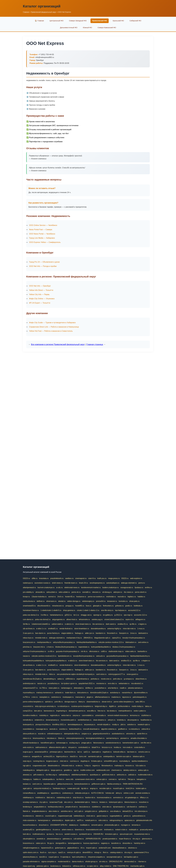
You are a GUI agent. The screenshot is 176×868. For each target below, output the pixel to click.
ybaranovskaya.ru (54, 839)
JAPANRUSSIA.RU (93, 839)
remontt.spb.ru (97, 825)
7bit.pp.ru (131, 779)
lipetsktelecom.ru (65, 656)
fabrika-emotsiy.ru (114, 784)
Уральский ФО (118, 21)
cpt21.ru (87, 752)
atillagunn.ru (140, 619)
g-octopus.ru (129, 679)
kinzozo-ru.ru (107, 747)
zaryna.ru (76, 715)
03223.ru (26, 578)
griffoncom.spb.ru (98, 784)
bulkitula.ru (138, 606)
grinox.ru (127, 816)
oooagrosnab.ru (127, 587)
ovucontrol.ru (28, 706)
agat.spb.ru (27, 788)
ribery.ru (82, 702)
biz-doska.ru (112, 711)
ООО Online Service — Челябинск (43, 225)
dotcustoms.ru (83, 693)
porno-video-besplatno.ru (124, 702)
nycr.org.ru (52, 852)
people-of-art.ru (72, 807)
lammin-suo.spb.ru (124, 756)
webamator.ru (124, 683)
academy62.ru (29, 830)
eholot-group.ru (91, 862)
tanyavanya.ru (90, 725)
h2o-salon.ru (141, 766)
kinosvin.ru (130, 766)
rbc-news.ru (129, 592)
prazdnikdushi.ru (57, 578)
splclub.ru (49, 702)
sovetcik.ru (41, 839)
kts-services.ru (98, 624)
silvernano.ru (51, 601)
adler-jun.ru (90, 633)
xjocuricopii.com (126, 834)
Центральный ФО (56, 21)
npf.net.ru (122, 779)
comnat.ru (113, 779)
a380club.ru (70, 679)
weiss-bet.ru (66, 715)
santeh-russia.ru (71, 834)
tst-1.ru (76, 615)
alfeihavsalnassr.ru (102, 697)
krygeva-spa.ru (52, 761)
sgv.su (76, 770)
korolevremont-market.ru (91, 587)
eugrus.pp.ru (28, 752)
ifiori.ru (106, 852)
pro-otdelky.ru (28, 592)
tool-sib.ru (27, 834)
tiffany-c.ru (144, 798)
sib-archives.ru (29, 629)
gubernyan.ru (60, 848)
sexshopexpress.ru (97, 583)
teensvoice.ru (49, 711)
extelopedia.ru (109, 756)
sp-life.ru (133, 624)
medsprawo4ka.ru (44, 642)
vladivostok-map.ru (116, 651)
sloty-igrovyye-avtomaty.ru (45, 706)
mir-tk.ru (84, 651)
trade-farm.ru (70, 693)
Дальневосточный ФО (69, 28)
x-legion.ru (142, 624)
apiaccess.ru (130, 820)
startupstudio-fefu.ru (72, 734)
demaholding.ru (49, 679)
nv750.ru (26, 697)
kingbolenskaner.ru (39, 811)
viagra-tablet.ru (67, 633)
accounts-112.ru (140, 615)
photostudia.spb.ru (112, 825)
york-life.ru (59, 702)
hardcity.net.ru (140, 843)
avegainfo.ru (37, 756)
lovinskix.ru (123, 601)
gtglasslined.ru (73, 848)
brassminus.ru (29, 843)
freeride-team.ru (71, 583)
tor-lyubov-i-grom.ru (69, 683)
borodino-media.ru (30, 715)
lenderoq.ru (27, 807)
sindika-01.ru (123, 624)
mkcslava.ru (51, 738)
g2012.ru (68, 615)
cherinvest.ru (117, 770)
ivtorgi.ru (98, 852)
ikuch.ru (43, 852)
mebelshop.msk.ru (64, 798)
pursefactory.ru (54, 683)
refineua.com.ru (79, 866)
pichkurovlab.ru (124, 706)
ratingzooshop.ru (116, 820)
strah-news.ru (57, 583)
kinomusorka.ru (39, 738)
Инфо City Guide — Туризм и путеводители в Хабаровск (52, 323)
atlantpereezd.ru (29, 587)
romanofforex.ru (29, 793)
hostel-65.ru (70, 597)
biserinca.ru (80, 830)
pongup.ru (69, 606)
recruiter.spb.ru (105, 788)
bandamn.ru (101, 633)
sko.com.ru (68, 802)
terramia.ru (136, 825)
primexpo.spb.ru (56, 752)
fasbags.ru (79, 633)
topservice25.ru (47, 848)
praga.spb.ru (87, 743)
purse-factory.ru (53, 633)
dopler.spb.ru (70, 820)
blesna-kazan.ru (131, 802)
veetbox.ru (69, 578)
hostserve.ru (81, 597)
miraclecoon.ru (58, 606)
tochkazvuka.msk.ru (56, 807)
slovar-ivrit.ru (107, 702)
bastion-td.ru (90, 798)
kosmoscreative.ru (104, 798)
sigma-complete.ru (49, 862)
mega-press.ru (114, 578)
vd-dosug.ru (107, 592)
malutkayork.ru (29, 770)
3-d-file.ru (44, 615)
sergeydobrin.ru (40, 807)
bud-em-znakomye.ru (46, 587)
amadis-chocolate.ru (139, 738)
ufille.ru (35, 578)
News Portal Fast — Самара (41, 230)
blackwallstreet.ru (119, 848)
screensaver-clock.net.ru (85, 779)
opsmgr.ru (97, 615)
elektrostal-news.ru (72, 587)
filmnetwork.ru (107, 766)
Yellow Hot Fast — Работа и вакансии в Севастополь (51, 331)
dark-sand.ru (111, 624)
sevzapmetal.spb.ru (114, 857)
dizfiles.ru (89, 688)
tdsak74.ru (96, 747)
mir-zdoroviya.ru (141, 811)
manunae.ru (80, 697)
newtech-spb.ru (144, 725)
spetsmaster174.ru (141, 852)
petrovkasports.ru (140, 697)
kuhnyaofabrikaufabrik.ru (101, 647)
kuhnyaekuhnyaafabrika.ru (33, 661)
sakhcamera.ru (41, 747)
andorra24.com (105, 848)
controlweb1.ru (84, 747)
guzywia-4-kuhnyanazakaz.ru (68, 651)
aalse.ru (61, 679)
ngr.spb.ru (27, 766)
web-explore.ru (136, 578)
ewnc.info (70, 779)
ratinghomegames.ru (31, 848)
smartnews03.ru (29, 606)
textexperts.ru (28, 725)
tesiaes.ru (27, 784)
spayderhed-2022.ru (86, 683)
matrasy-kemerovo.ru (45, 693)
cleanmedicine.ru (93, 702)
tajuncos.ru (127, 697)
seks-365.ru (140, 702)
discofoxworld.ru (44, 606)
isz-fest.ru (60, 779)
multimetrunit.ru (39, 834)
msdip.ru (115, 725)
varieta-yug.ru (97, 619)
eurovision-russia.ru (42, 583)
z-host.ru (50, 647)
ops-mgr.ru (128, 615)
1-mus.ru (141, 629)
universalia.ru (101, 715)
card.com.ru (37, 784)
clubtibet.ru (96, 807)
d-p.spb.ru (44, 802)
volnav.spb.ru (102, 779)
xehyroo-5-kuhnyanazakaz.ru (34, 651)
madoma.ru (116, 697)
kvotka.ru (117, 747)
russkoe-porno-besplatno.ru (82, 706)
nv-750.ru (43, 688)
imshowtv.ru (109, 830)
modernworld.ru (64, 862)
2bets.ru (61, 738)
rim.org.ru (136, 839)
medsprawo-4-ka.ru (74, 638)
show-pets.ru (134, 601)
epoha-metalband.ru (140, 761)
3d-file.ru (26, 624)
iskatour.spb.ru (139, 756)
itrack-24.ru (83, 583)
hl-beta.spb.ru (97, 761)
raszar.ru (26, 656)
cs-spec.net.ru (92, 866)
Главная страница (95, 344)
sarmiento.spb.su (95, 756)
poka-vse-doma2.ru (43, 619)
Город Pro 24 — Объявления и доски (44, 262)
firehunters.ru (108, 606)
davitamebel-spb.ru (82, 802)
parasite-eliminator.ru (31, 862)
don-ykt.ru (38, 711)
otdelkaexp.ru (28, 798)
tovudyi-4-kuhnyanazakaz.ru (134, 638)
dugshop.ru (85, 761)
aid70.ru (80, 820)
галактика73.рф (56, 802)
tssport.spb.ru (92, 848)
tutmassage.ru (62, 743)
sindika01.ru (53, 629)
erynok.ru (42, 734)
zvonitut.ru (63, 729)
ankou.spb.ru (143, 770)
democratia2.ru (130, 862)
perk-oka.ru (118, 679)
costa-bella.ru (140, 747)
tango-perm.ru (57, 770)
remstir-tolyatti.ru (104, 725)
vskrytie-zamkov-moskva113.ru (44, 656)
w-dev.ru (79, 766)
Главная (26, 12)
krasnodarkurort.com (94, 830)
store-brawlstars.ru (82, 629)
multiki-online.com (87, 770)
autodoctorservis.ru (113, 743)
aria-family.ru (113, 688)
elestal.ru (62, 601)
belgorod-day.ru (101, 706)
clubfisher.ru (146, 715)
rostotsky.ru (44, 715)
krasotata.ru (44, 578)
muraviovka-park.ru (68, 720)
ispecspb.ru (96, 752)
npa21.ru (62, 852)
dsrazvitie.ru (127, 843)
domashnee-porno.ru (77, 711)
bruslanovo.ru (28, 816)
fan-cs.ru (59, 834)
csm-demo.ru (28, 619)
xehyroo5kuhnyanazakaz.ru (64, 642)
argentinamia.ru (83, 679)
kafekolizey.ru (79, 816)
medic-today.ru (138, 706)
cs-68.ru (51, 651)
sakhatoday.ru (64, 775)
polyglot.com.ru (91, 811)
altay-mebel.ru (106, 866)
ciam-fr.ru (92, 578)
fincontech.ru (112, 633)
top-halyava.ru (121, 610)
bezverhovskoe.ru (30, 825)
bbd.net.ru (51, 798)
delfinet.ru (41, 601)
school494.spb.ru (111, 761)
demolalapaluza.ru (75, 725)
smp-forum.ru (78, 798)
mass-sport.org (29, 866)
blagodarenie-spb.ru (102, 638)
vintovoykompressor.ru (75, 738)
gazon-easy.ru (102, 816)
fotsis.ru (95, 802)
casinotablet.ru (88, 715)
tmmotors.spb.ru (112, 834)
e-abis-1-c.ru (41, 629)
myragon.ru (126, 825)
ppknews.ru (67, 839)
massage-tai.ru (42, 729)
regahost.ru (107, 752)
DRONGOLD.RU (116, 862)
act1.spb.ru (79, 811)
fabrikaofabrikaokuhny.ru (140, 656)
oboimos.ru (132, 848)
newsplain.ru (44, 697)
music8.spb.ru (119, 788)
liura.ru (89, 606)
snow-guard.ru (132, 674)
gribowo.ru (119, 606)
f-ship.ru (87, 766)
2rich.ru (60, 597)
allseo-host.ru (72, 619)
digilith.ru (112, 706)
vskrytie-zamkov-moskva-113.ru (111, 642)
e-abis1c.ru (69, 624)
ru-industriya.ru (63, 706)
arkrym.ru (112, 720)
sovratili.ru (86, 592)
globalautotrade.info (144, 820)
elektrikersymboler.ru (80, 775)
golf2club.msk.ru (109, 775)
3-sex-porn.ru (28, 633)
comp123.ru (28, 711)
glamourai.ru (147, 839)
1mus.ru (133, 633)
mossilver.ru (144, 802)
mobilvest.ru (40, 798)
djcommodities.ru (141, 693)
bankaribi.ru (142, 651)
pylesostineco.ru (139, 816)
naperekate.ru (84, 647)
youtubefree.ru (100, 688)
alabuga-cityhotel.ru (129, 583)
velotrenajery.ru (88, 601)
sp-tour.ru (50, 834)
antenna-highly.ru (114, 629)
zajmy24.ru (116, 638)
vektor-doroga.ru (74, 601)
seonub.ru (53, 729)
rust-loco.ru (74, 761)
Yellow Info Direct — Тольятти (41, 290)
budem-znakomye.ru (111, 587)
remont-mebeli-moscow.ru (118, 715)
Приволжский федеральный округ (44, 12)
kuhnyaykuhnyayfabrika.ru (56, 661)
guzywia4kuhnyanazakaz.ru (118, 656)
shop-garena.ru (69, 610)
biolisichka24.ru (75, 729)
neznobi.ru (122, 597)
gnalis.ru (129, 606)
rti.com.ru (56, 830)
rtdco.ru (52, 674)
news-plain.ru (54, 688)
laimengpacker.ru (75, 843)
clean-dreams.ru (100, 720)
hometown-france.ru (31, 610)
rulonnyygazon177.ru (117, 674)
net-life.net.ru (146, 743)
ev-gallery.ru (108, 615)
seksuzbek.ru (52, 592)
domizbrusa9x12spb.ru (99, 693)
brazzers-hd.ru (39, 647)
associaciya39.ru (41, 752)
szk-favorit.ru (132, 807)
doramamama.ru (52, 720)
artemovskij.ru (58, 820)
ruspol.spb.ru (54, 857)
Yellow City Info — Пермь (39, 294)
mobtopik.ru (134, 830)
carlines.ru (143, 807)
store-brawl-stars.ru (83, 624)
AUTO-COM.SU (97, 793)
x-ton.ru (35, 697)
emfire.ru (148, 587)
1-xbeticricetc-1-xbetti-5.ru (51, 610)
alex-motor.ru (54, 811)
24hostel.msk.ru (68, 766)
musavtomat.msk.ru (142, 834)
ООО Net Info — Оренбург (40, 286)
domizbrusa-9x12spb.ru (32, 679)
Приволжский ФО (100, 21)
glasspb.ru (97, 606)
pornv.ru (142, 583)
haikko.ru (37, 779)
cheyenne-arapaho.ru (96, 857)
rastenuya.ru (28, 583)
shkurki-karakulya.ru (31, 743)
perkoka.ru (95, 679)
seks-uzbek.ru (64, 592)
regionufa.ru (55, 715)
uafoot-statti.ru (57, 624)
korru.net (83, 756)
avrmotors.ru (118, 798)
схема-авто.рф (73, 788)
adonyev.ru (118, 592)
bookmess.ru (56, 866)
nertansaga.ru (67, 688)
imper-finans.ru (125, 839)
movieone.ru (101, 683)
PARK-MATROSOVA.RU (133, 784)
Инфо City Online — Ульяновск (42, 299)
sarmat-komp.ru (112, 738)
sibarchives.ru (141, 679)
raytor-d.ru (130, 619)
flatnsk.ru (27, 811)
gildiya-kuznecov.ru (65, 784)
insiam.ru (27, 756)
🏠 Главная (39, 21)
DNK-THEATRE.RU (121, 866)
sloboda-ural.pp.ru (82, 793)
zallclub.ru (132, 775)
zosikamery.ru (68, 793)
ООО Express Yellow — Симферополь (45, 242)
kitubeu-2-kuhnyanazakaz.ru (124, 647)
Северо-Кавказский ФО (107, 28)
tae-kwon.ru (132, 752)
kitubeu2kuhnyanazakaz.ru (66, 647)
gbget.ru (90, 697)
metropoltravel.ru (125, 711)
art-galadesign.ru (132, 798)
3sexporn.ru (124, 633)
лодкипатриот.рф (65, 816)
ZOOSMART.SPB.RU (59, 825)
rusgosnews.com (39, 766)
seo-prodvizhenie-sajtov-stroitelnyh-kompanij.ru (76, 674)
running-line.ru (39, 761)
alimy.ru (119, 793)
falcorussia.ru (98, 743)
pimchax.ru (27, 647)
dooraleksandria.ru (98, 629)
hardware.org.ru (59, 788)
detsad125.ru (128, 811)
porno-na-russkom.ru (96, 597)
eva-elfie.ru (91, 711)
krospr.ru (26, 597)
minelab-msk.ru (41, 638)
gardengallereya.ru (43, 830)
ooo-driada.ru (115, 811)
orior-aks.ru (107, 807)
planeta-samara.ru (135, 688)
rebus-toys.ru (28, 638)
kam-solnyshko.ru (79, 857)
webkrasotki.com (103, 770)
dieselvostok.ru (54, 766)
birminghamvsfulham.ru (95, 738)
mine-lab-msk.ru (129, 629)
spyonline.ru (56, 793)
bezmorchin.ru (70, 752)
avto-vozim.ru (28, 747)
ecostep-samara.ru (30, 802)
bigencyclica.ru (62, 756)
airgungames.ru (58, 619)
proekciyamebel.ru (110, 839)
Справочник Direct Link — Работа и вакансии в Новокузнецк (54, 327)
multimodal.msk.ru (145, 775)
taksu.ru (148, 706)
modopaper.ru (68, 697)
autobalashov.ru (118, 734)
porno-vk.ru (76, 592)
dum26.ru (43, 857)
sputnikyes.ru (95, 775)
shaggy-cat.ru (86, 615)
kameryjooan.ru (44, 820)
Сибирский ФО (135, 21)
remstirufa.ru (28, 720)
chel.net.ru (64, 761)
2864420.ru (88, 638)
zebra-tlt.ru (146, 729)
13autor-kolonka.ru (39, 597)
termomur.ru (135, 715)
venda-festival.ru (66, 629)
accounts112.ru (134, 610)
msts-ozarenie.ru (30, 820)
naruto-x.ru (42, 683)
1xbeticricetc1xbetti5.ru (41, 624)
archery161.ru (49, 756)
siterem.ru (39, 816)
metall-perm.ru (91, 820)
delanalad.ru (79, 688)
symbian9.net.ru (85, 834)
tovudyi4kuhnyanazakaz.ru (84, 656)
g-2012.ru (118, 615)
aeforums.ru (122, 775)
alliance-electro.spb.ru (58, 747)
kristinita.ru (121, 720)
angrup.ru (94, 788)
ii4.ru (83, 848)
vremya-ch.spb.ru (74, 852)
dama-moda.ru (78, 862)
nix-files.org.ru (51, 775)
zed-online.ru (143, 642)
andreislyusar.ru (29, 683)
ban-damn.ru (40, 633)
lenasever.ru (112, 601)
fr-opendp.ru (65, 857)
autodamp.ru (115, 693)
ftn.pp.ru (51, 843)
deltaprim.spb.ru (43, 770)
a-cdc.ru (59, 587)
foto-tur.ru (101, 711)
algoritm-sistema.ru (109, 729)
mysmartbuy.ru (29, 693)
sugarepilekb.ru (116, 816)
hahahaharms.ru (57, 615)
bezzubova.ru (85, 807)
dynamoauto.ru (119, 807)
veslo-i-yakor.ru (140, 711)
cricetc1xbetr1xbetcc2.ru (114, 619)
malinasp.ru (119, 766)
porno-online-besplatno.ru (33, 702)
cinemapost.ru (81, 578)
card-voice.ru (101, 674)
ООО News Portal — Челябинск (42, 234)
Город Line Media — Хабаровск (42, 238)
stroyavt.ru (72, 747)
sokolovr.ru (131, 725)
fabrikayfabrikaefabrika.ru (87, 642)
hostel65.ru (80, 606)
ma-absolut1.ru (137, 683)
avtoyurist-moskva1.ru (42, 788)
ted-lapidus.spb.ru (131, 857)
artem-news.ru (67, 830)
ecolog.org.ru (74, 743)
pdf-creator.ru (39, 775)
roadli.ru (123, 688)
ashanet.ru (59, 693)
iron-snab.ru (128, 747)
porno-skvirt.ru (141, 592)
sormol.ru (52, 597)
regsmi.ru (96, 766)
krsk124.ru (130, 788)
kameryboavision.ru (82, 784)
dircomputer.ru (133, 720)
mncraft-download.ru (91, 729)
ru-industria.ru (134, 729)
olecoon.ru (96, 592)
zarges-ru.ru (86, 734)
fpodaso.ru (139, 587)
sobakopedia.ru (49, 779)
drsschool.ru (44, 825)
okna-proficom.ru (30, 734)
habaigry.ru (27, 779)
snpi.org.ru (27, 761)
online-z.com (129, 793)
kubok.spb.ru (141, 788)
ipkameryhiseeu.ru (30, 857)
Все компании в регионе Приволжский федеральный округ (58, 344)
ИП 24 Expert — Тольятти (40, 303)
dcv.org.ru (128, 852)
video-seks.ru (131, 651)
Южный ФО (87, 28)
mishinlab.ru (111, 597)
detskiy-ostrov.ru (130, 770)
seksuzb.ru (100, 656)
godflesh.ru (123, 729)
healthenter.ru (146, 720)
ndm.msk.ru (103, 820)
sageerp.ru (105, 843)
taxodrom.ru (116, 843)
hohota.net (110, 793)
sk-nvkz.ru (103, 862)
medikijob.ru (85, 825)
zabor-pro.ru (41, 843)
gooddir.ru (68, 770)
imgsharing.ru (62, 711)
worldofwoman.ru (85, 720)
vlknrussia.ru (94, 651)
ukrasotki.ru (40, 592)
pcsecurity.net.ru (146, 830)
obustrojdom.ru (29, 839)
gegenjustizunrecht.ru (102, 734)
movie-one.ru (106, 679)
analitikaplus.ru (43, 793)
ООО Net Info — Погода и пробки (43, 266)
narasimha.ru (127, 693)
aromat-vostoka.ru (143, 793)
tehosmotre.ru (84, 619)
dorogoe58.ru (61, 843)
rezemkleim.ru (29, 729)
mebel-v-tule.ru (121, 830)
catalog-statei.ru (116, 852)
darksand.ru (143, 633)
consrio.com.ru (144, 752)
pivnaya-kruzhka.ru (43, 725)
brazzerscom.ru (29, 642)
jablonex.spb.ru (43, 866)
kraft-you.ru (102, 578)
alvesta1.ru (27, 775)
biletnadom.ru (131, 642)
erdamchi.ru (39, 720)
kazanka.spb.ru (50, 784)
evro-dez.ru (112, 683)
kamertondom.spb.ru (131, 743)
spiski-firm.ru (142, 734)
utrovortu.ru (131, 734)
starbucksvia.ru (29, 601)
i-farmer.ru (142, 862)
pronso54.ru (101, 601)
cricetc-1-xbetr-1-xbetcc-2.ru (88, 610)
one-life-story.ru (107, 610)
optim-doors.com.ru (31, 852)
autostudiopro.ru (113, 583)
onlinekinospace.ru (55, 734)
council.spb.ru (51, 816)
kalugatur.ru (141, 779)
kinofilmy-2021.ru (59, 725)
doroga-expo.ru (71, 702)
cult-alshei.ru (79, 839)
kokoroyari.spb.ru (116, 802)
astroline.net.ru (67, 811)
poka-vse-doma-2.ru (31, 615)
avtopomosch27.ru (30, 688)
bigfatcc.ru (132, 597)
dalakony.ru (74, 825)
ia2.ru (80, 752)
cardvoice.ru (56, 697)
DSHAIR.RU (98, 834)
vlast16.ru (74, 756)
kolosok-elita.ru (119, 752)
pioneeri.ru (125, 738)
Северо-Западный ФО (78, 21)
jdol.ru (123, 725)
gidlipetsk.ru (104, 811)
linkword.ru (67, 866)
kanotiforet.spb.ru (48, 743)
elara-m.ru (27, 738)
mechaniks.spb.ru (137, 866)
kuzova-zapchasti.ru (91, 843)
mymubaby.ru (125, 761)
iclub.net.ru (91, 816)
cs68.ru (104, 651)
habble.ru (141, 597)
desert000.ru (88, 852)
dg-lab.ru (85, 788)
